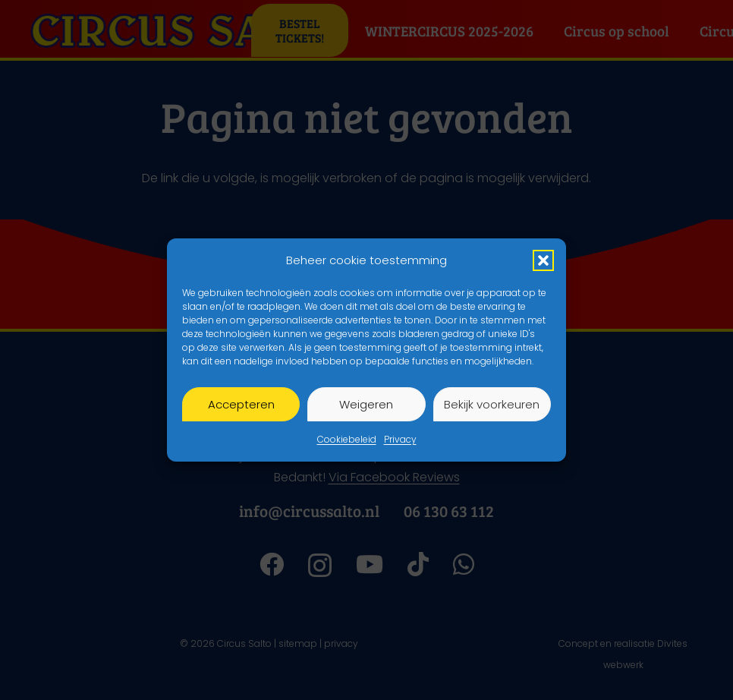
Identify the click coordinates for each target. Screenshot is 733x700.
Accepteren (241, 404)
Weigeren (366, 404)
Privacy (400, 439)
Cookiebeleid (347, 439)
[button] (543, 260)
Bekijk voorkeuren (492, 404)
